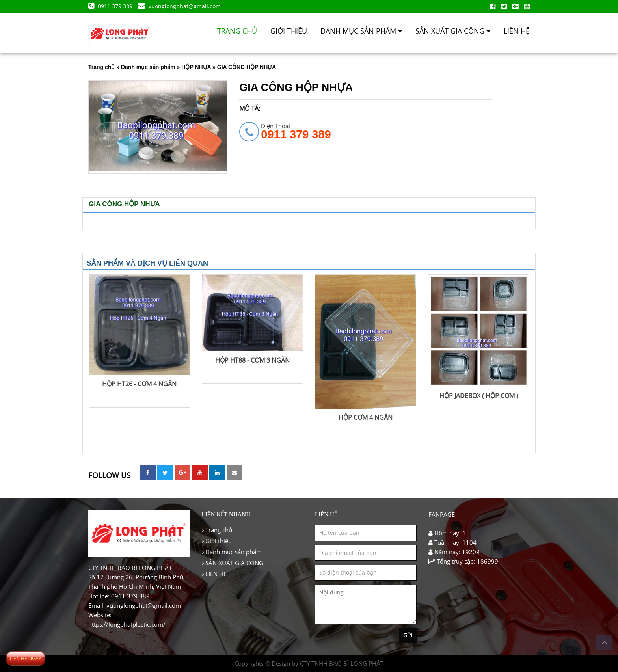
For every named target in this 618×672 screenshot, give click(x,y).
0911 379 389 (111, 6)
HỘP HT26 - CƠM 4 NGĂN (139, 384)
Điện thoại (296, 131)
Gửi (408, 635)
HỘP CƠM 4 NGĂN (366, 417)
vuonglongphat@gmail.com (179, 6)
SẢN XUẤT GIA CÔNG (453, 31)
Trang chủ (237, 31)
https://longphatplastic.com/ (127, 624)
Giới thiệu (289, 31)
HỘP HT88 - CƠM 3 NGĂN (252, 360)
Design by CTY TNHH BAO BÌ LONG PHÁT (328, 663)
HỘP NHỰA (196, 67)
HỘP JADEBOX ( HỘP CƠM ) (479, 396)
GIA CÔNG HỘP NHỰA (124, 204)
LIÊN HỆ (517, 31)
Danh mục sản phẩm (361, 31)
